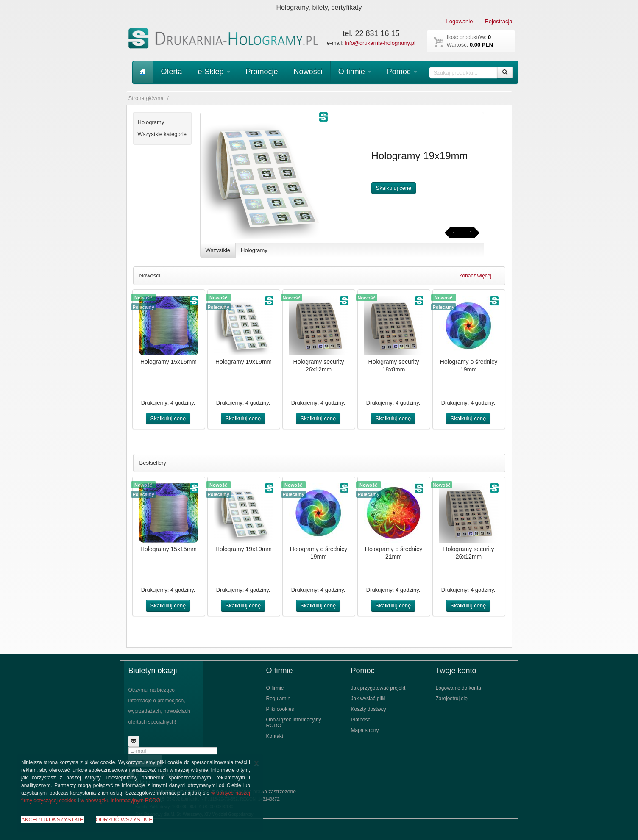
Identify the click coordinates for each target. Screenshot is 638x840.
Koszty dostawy (369, 709)
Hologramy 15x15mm (169, 362)
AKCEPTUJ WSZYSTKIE (52, 819)
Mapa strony (365, 730)
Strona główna (146, 98)
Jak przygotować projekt (378, 688)
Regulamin (278, 699)
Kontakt (275, 736)
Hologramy (254, 250)
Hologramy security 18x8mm (394, 366)
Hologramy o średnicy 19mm (469, 366)
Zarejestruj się (452, 699)
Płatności (361, 720)
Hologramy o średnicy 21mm (394, 553)
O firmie (355, 72)
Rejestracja (498, 21)
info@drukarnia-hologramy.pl (380, 43)
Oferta (172, 72)
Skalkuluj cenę (394, 188)
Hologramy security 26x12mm (319, 366)
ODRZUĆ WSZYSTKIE (124, 819)
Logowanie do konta (458, 688)
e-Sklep (214, 72)
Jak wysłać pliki (368, 699)
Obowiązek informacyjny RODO (294, 723)
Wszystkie (218, 250)
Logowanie (460, 21)
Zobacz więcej (479, 276)
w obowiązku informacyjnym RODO (120, 801)
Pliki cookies (280, 709)
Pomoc (402, 72)
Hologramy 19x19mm (244, 362)
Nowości (308, 72)
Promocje (262, 72)
